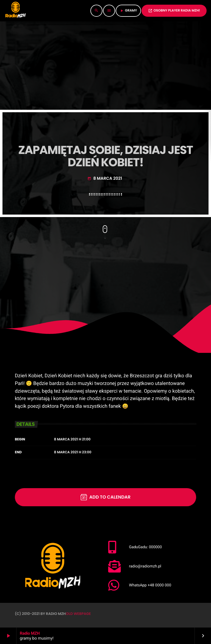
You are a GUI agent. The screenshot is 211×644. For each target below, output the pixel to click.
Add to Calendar (105, 497)
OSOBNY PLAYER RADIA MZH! (174, 11)
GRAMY (128, 11)
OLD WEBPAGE (78, 614)
